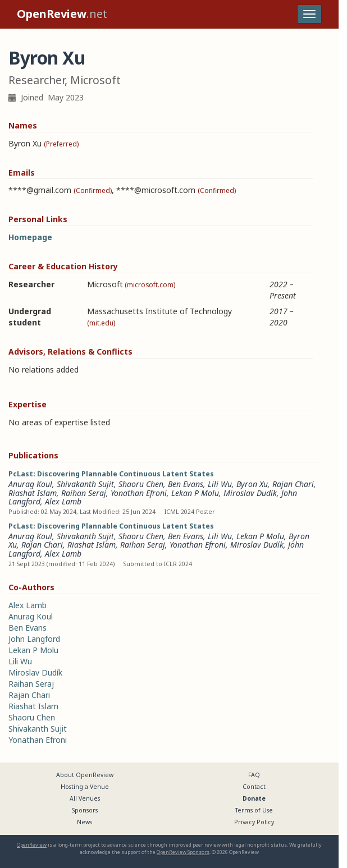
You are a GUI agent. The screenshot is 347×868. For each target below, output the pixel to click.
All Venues (85, 798)
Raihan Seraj (84, 493)
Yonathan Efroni (139, 493)
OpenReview (32, 845)
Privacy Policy (254, 822)
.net (62, 14)
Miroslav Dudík (250, 493)
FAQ (254, 775)
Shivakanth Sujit (85, 484)
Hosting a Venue (85, 787)
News (85, 822)
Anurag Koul (30, 484)
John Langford (34, 639)
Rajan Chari (293, 484)
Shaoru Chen (141, 484)
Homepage (30, 237)
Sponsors (85, 810)
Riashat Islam (33, 493)
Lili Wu (220, 484)
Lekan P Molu (195, 493)
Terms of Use (254, 810)
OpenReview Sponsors (183, 852)
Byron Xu (252, 484)
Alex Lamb (63, 501)
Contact (254, 787)
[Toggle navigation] (309, 14)
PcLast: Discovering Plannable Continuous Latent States (111, 474)
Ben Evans (186, 484)
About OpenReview (85, 775)
